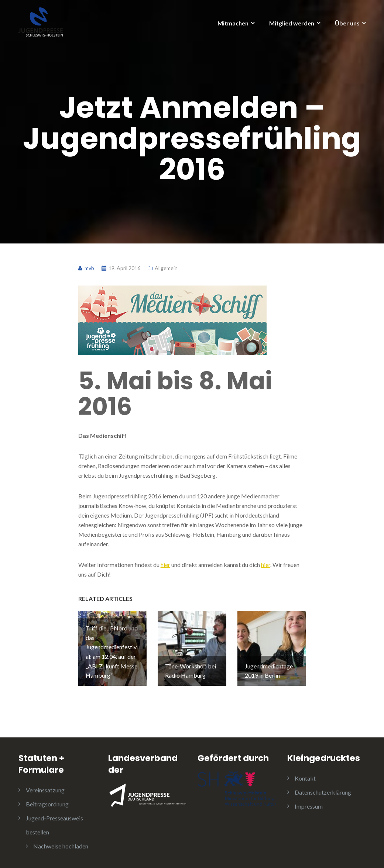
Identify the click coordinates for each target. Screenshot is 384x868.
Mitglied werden (292, 23)
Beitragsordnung (47, 804)
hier (165, 565)
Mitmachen (233, 23)
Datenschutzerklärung (323, 792)
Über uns (347, 23)
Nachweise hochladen (61, 846)
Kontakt (305, 778)
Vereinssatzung (45, 790)
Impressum (309, 806)
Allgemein (166, 268)
